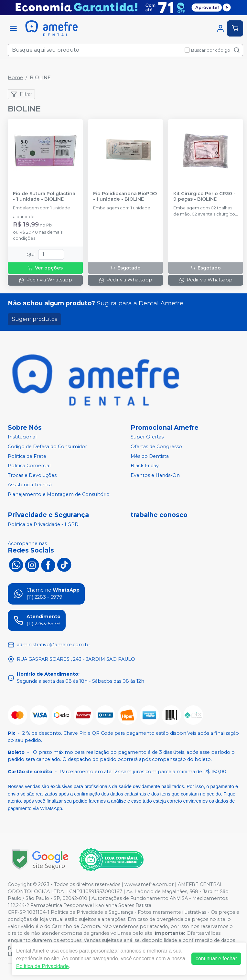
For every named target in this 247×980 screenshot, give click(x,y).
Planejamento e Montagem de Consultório (59, 494)
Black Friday (145, 466)
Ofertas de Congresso (156, 447)
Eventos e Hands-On (155, 475)
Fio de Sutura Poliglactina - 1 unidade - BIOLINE (44, 196)
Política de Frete (27, 456)
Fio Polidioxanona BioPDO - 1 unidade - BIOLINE (125, 196)
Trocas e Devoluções (32, 475)
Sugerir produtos (34, 319)
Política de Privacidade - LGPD (43, 524)
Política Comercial (29, 466)
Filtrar (21, 94)
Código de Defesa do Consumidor (47, 447)
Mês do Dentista (150, 456)
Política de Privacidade (43, 966)
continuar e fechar (216, 959)
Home (15, 78)
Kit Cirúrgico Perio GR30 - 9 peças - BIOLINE (204, 196)
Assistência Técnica (30, 485)
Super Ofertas (147, 437)
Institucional (22, 437)
